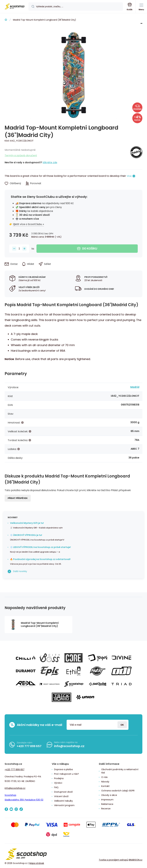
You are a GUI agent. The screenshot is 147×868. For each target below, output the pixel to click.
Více (129, 176)
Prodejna (59, 778)
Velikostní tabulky (63, 801)
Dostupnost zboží (63, 792)
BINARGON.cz (136, 860)
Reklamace (107, 804)
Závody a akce (109, 795)
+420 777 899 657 (29, 746)
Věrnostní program (64, 805)
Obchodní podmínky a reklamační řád (120, 771)
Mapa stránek (37, 863)
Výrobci (58, 783)
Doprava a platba (63, 769)
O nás (104, 777)
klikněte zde (50, 162)
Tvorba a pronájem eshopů (113, 860)
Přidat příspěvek (18, 498)
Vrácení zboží (61, 796)
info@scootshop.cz (69, 746)
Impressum (107, 800)
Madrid (135, 387)
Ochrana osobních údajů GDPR (118, 791)
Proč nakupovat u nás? (66, 774)
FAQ (56, 787)
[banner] (14, 7)
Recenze (106, 809)
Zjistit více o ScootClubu (27, 224)
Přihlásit (122, 725)
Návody (105, 782)
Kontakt (105, 786)
